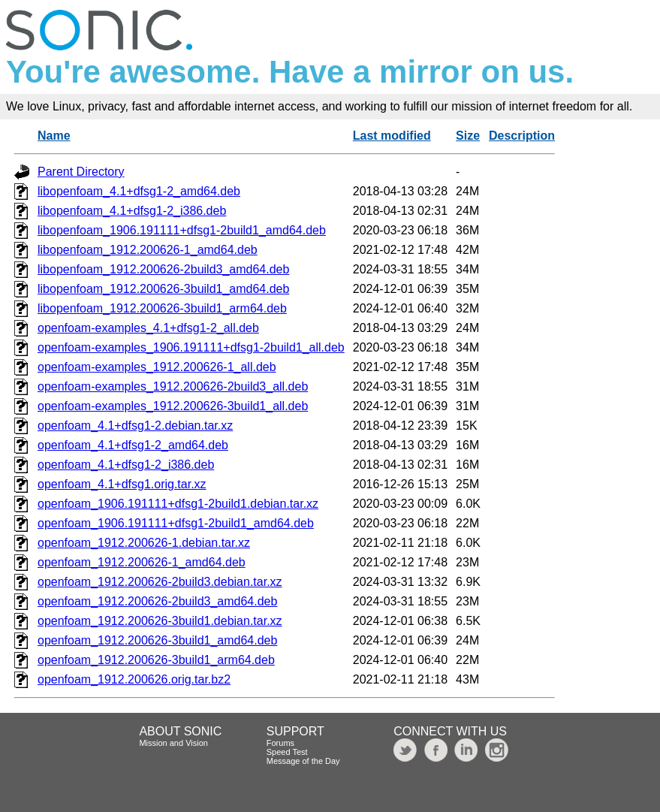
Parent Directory (81, 172)
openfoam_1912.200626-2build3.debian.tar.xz (160, 582)
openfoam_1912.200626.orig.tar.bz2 (134, 679)
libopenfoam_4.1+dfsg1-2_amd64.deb (139, 191)
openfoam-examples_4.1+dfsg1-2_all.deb (148, 328)
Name (54, 136)
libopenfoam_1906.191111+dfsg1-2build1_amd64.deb (182, 230)
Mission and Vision (173, 743)
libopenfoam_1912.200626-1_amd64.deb (148, 250)
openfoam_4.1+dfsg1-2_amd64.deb (133, 445)
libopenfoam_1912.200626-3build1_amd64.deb (163, 289)
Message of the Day (303, 761)
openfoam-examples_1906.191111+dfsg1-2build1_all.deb (191, 347)
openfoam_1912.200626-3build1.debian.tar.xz (160, 621)
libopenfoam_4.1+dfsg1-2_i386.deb (132, 211)
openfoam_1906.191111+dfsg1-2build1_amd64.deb (176, 523)
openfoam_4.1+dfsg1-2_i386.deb (126, 465)
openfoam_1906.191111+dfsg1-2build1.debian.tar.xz (178, 504)
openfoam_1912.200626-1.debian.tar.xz (144, 543)
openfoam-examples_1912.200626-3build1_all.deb (173, 406)
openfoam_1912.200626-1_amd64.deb (142, 562)
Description (522, 136)
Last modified (392, 136)
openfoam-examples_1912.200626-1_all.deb (157, 367)
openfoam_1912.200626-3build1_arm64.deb (156, 660)
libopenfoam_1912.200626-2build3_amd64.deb (163, 269)
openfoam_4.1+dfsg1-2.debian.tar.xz (135, 426)
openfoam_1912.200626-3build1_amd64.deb (157, 640)
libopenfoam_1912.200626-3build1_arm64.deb (162, 308)
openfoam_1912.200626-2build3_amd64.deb (157, 601)
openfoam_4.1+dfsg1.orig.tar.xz (122, 484)
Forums (280, 743)
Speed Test (287, 752)
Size (468, 136)
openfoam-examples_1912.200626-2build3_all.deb (173, 386)
